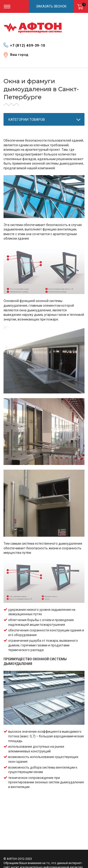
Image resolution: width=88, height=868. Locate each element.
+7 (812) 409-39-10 (28, 45)
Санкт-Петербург (23, 59)
